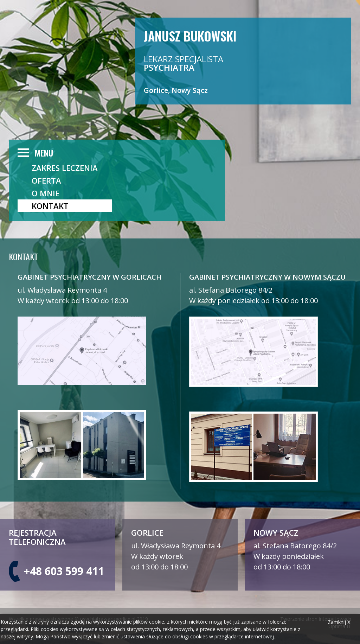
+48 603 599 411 (64, 571)
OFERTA (46, 180)
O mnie (46, 193)
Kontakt (50, 206)
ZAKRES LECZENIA (65, 168)
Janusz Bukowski (190, 35)
